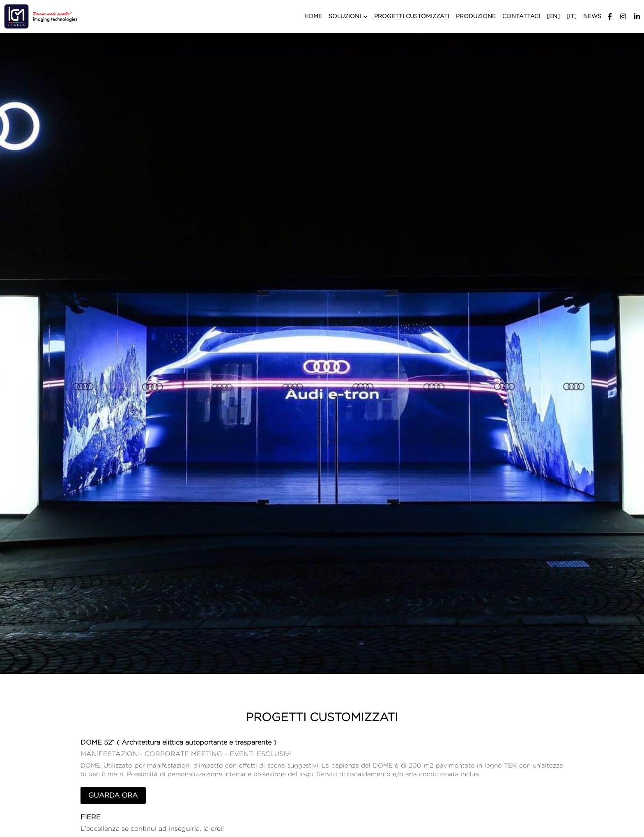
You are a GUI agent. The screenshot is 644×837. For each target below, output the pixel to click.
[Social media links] (610, 16)
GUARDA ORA (112, 795)
